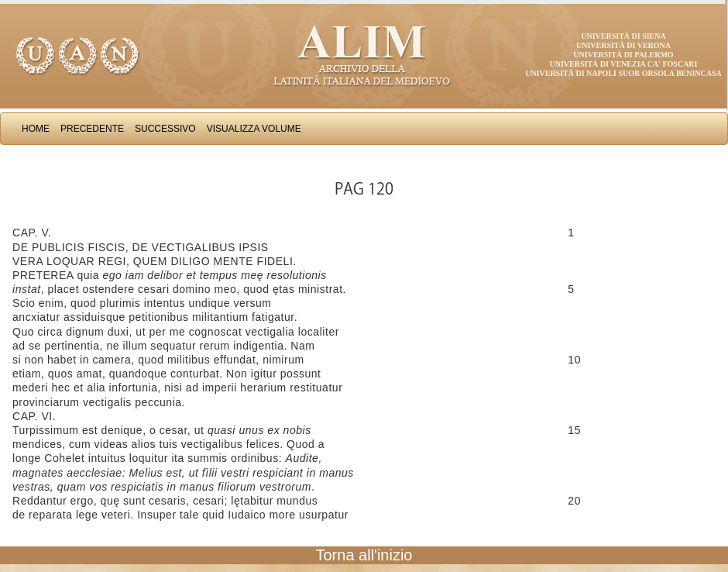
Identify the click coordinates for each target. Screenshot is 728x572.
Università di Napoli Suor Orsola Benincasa (623, 73)
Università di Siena (623, 36)
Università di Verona (623, 45)
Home (36, 129)
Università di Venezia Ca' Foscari (624, 64)
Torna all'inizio (364, 555)
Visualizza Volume (254, 129)
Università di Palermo (623, 55)
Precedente (92, 129)
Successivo (165, 129)
